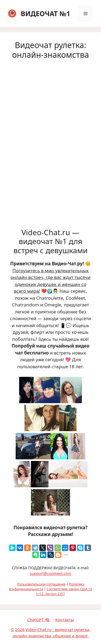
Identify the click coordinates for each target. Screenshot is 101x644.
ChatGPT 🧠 (39, 620)
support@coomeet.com (50, 573)
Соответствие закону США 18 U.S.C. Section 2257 (64, 591)
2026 (20, 629)
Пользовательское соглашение (41, 584)
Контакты (65, 620)
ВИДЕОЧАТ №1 (46, 13)
